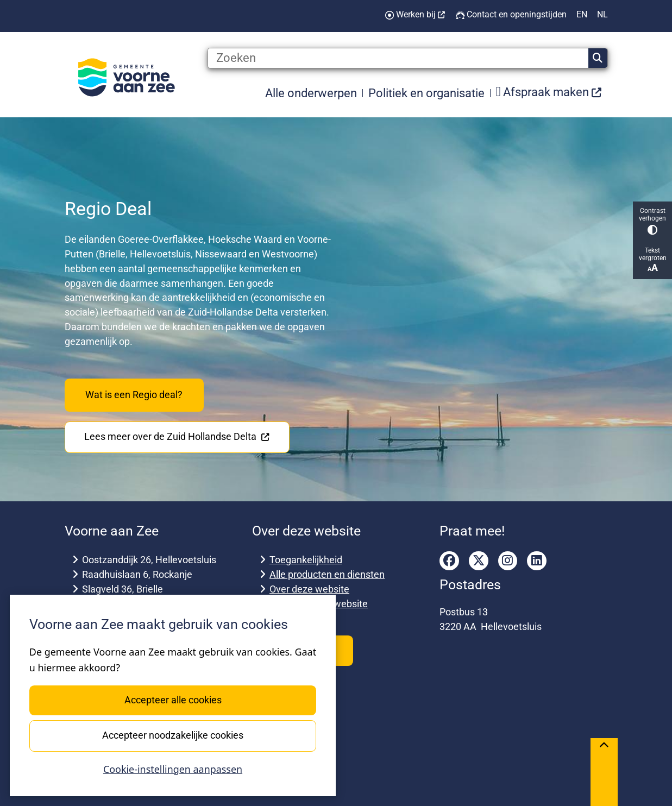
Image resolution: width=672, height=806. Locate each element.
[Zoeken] (398, 58)
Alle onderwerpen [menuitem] (311, 93)
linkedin (537, 561)
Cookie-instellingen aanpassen (173, 769)
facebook (449, 561)
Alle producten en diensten (327, 574)
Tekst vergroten (652, 260)
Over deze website (309, 589)
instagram (508, 561)
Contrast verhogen (652, 221)
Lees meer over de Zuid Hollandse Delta (177, 436)
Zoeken (598, 58)
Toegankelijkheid (306, 560)
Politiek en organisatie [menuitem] (426, 93)
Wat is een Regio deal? (134, 395)
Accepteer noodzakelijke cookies (173, 735)
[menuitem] (549, 93)
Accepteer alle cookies (172, 700)
